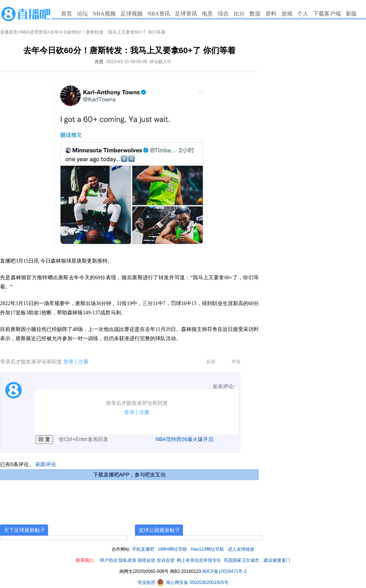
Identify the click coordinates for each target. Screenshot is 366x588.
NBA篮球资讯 (34, 32)
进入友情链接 (241, 549)
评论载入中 (160, 62)
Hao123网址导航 (207, 549)
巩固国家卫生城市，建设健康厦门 (257, 560)
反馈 (211, 362)
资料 (271, 14)
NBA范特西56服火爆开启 (184, 439)
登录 (68, 362)
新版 (351, 14)
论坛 (82, 14)
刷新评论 (46, 464)
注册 (83, 362)
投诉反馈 (166, 560)
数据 (255, 14)
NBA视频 (104, 14)
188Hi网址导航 (172, 549)
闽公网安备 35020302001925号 (193, 582)
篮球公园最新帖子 (159, 530)
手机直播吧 (143, 549)
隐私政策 (128, 560)
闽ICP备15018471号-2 (224, 571)
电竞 (207, 14)
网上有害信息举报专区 (199, 560)
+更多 (122, 531)
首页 (67, 14)
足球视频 (132, 14)
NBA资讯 (159, 14)
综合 (223, 14)
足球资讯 (186, 14)
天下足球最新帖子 (24, 530)
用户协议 (109, 560)
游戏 (287, 14)
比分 (239, 14)
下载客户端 (327, 14)
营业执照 (147, 582)
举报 (236, 362)
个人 (303, 14)
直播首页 (9, 32)
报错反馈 (146, 560)
